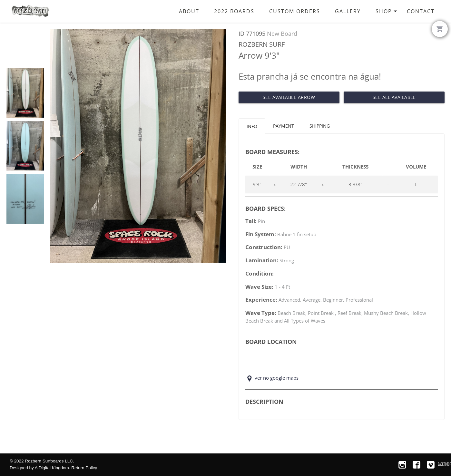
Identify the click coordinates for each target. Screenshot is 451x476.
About (189, 11)
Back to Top (444, 464)
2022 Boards (234, 11)
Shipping (320, 126)
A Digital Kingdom (52, 468)
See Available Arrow (289, 97)
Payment (284, 126)
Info (252, 126)
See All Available (394, 97)
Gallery (348, 11)
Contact (421, 11)
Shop (387, 15)
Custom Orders (295, 11)
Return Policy (84, 468)
